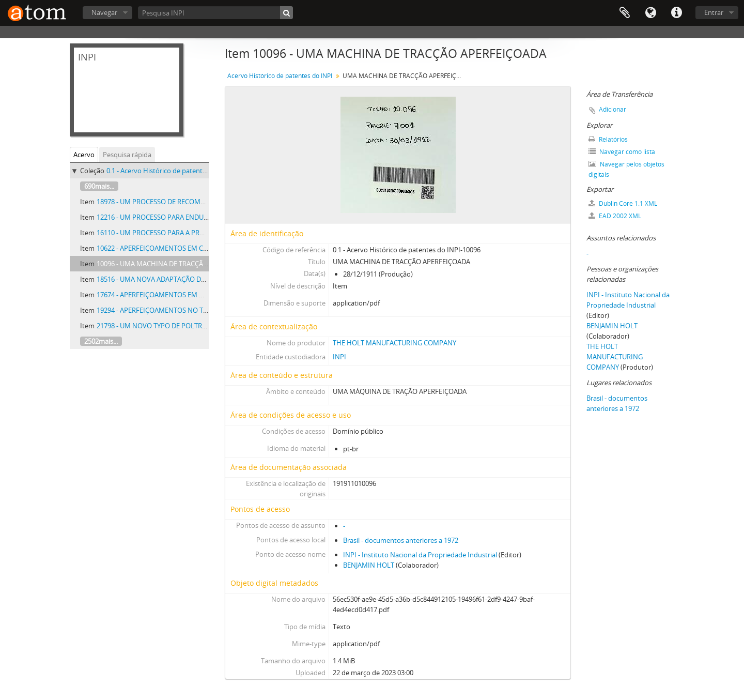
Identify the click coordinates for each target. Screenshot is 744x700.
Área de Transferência (625, 13)
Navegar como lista (622, 152)
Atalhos (676, 13)
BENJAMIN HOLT (369, 565)
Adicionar (613, 109)
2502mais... (101, 341)
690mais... (99, 186)
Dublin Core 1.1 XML (623, 203)
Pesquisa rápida (127, 155)
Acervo (84, 155)
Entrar (714, 12)
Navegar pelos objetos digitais (626, 169)
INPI (339, 357)
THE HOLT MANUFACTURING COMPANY (394, 343)
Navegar (104, 12)
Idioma (650, 13)
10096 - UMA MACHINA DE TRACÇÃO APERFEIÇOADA (177, 264)
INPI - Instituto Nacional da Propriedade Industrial (420, 555)
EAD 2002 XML (615, 216)
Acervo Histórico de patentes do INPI (280, 76)
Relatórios (608, 139)
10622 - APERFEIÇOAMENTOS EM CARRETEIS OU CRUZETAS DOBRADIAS (206, 248)
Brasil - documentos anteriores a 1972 (401, 540)
